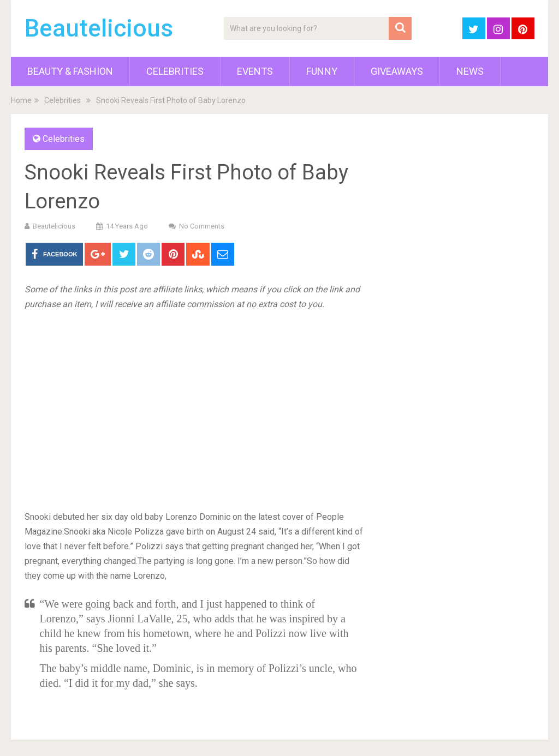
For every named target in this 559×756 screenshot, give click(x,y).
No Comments (202, 226)
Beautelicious (99, 28)
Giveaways (397, 71)
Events (255, 71)
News (470, 71)
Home (21, 100)
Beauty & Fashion (70, 71)
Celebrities (175, 71)
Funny (322, 71)
